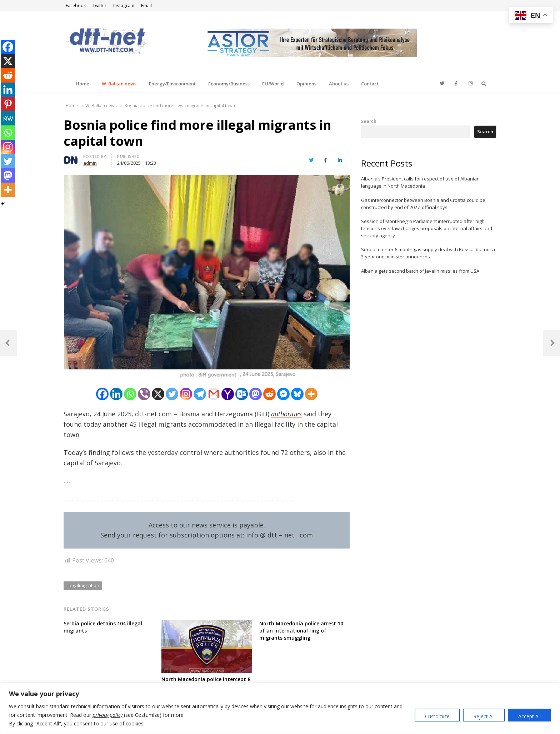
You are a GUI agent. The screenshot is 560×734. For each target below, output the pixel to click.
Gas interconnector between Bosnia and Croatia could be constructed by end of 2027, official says (423, 204)
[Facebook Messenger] (283, 394)
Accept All (529, 716)
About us (339, 84)
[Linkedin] (116, 394)
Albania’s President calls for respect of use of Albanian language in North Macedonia (420, 182)
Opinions (306, 84)
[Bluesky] (297, 394)
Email (146, 6)
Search (369, 121)
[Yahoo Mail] (228, 394)
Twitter (99, 6)
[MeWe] (8, 118)
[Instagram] (186, 394)
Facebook (76, 6)
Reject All (484, 716)
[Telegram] (200, 394)
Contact (370, 84)
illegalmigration (83, 585)
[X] (158, 394)
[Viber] (144, 394)
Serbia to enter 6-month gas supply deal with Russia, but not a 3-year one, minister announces (428, 253)
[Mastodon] (256, 394)
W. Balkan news (119, 84)
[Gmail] (214, 394)
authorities (286, 414)
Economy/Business (229, 84)
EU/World (273, 84)
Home (82, 84)
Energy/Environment (172, 84)
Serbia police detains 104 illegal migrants (103, 627)
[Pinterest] (8, 104)
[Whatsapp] (130, 394)
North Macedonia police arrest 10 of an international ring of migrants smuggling (301, 631)
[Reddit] (269, 394)
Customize (437, 716)
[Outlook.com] (242, 394)
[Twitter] (172, 394)
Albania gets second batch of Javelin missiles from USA (420, 271)
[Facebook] (102, 394)
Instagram (124, 6)
